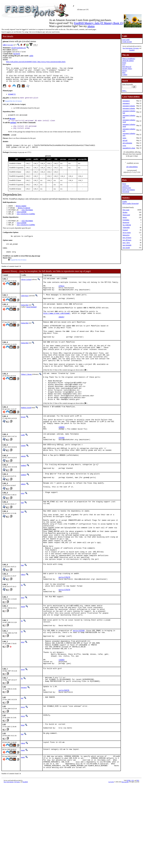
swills (23, 470)
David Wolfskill (31, 320)
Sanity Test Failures (129, 190)
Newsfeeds (126, 192)
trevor (23, 774)
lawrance (24, 753)
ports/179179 (64, 629)
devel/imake (21, 212)
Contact (125, 75)
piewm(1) (12, 98)
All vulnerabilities (132, 167)
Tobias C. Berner (26, 400)
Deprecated (126, 215)
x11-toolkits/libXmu (26, 221)
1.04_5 (5, 45)
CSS (133, 851)
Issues (124, 63)
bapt (22, 542)
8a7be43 (17, 54)
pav (22, 765)
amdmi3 (24, 503)
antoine (23, 494)
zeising (23, 482)
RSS (138, 851)
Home (124, 184)
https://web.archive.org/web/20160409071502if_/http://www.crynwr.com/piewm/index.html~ (36, 62)
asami (23, 819)
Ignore (125, 217)
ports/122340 (79, 689)
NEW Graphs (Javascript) (131, 203)
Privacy (125, 71)
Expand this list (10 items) (13, 105)
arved (23, 734)
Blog (124, 73)
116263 (61, 724)
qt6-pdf (125, 140)
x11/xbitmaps (27, 217)
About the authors (128, 61)
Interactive (126, 235)
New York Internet (128, 48)
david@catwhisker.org (19, 48)
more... (125, 91)
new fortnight (127, 245)
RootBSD (132, 50)
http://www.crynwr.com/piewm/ (57, 329)
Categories (126, 186)
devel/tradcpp (24, 215)
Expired (125, 230)
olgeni (23, 811)
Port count (126, 210)
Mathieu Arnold (26, 439)
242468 (61, 473)
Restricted (126, 222)
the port (12, 123)
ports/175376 (64, 643)
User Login (126, 40)
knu (22, 802)
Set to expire (127, 233)
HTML (129, 851)
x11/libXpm (22, 219)
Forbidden (126, 220)
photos (91, 26)
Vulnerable (126, 227)
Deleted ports (127, 188)
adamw (23, 523)
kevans (23, 448)
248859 (61, 461)
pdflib (31, 56)
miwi (23, 533)
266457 (61, 333)
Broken (125, 212)
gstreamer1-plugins (129, 106)
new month (126, 248)
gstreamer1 (126, 101)
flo (22, 637)
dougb (23, 661)
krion (23, 793)
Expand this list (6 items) (18, 270)
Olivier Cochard (26, 289)
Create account (127, 42)
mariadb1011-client (129, 148)
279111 (61, 298)
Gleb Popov (25, 308)
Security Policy (127, 69)
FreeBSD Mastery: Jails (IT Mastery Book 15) (99, 23)
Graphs (125, 201)
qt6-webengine (127, 143)
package (13, 127)
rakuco (23, 625)
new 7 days (126, 243)
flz (22, 677)
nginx (124, 138)
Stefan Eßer (25, 318)
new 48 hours (127, 240)
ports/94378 (64, 757)
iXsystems (136, 48)
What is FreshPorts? (129, 59)
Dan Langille (125, 853)
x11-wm (10, 45)
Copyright (111, 853)
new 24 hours (127, 238)
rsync (124, 146)
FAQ (124, 65)
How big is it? (127, 67)
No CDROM (127, 225)
